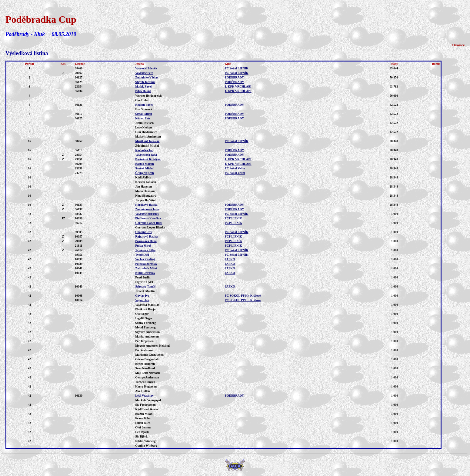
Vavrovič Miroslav (147, 214)
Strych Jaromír (145, 82)
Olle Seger (142, 314)
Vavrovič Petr (144, 73)
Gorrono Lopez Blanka (150, 227)
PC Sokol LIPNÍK (237, 68)
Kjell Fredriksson (147, 409)
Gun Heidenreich (146, 132)
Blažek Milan (144, 414)
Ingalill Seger (144, 318)
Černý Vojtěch (144, 173)
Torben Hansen (145, 382)
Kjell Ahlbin (143, 177)
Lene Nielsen (143, 127)
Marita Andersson (147, 336)
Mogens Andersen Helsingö (153, 346)
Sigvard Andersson (147, 332)
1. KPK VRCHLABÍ (238, 87)
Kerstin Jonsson (146, 182)
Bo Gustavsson (145, 350)
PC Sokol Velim (235, 168)
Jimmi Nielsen (144, 123)
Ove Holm (142, 100)
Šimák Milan (143, 114)
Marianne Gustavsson (149, 355)
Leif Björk (142, 432)
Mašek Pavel (143, 87)
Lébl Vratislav (144, 396)
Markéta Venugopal (148, 400)
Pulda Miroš (143, 246)
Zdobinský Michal (147, 146)
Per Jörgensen (144, 341)
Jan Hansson (143, 186)
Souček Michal (145, 168)
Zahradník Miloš (146, 268)
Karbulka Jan (144, 150)
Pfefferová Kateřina (148, 218)
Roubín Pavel (144, 105)
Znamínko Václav (147, 77)
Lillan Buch (143, 423)
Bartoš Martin (144, 164)
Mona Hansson (145, 191)
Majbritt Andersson (148, 136)
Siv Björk (141, 436)
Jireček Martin (145, 291)
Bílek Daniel (143, 91)
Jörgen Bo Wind (146, 200)
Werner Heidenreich (148, 96)
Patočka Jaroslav (146, 264)
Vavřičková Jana (146, 155)
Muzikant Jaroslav (147, 141)
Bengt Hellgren (145, 364)
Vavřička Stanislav (147, 305)
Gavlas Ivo (142, 296)
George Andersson (147, 377)
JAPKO (230, 259)
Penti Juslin (143, 277)
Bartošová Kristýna (148, 159)
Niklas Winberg (145, 441)
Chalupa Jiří (143, 232)
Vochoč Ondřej (145, 259)
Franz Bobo (143, 418)
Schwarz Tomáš (145, 286)
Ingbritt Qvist (144, 282)
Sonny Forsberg (145, 323)
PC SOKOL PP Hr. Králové (243, 296)
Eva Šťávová (143, 109)
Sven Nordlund (145, 368)
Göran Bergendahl (147, 359)
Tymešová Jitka (145, 250)
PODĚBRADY (234, 77)
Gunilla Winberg (146, 446)
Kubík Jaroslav (145, 273)
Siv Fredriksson (145, 405)
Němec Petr (143, 118)
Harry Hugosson (146, 386)
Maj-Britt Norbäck (147, 373)
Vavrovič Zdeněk (146, 68)
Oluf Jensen (143, 427)
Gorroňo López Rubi (149, 223)
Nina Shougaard (146, 196)
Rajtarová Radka (146, 236)
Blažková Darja (145, 309)
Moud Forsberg (145, 327)
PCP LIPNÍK (233, 218)
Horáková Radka (146, 205)
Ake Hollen (142, 391)
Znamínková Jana (147, 209)
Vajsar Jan (142, 300)
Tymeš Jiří (142, 255)
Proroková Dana (146, 241)
